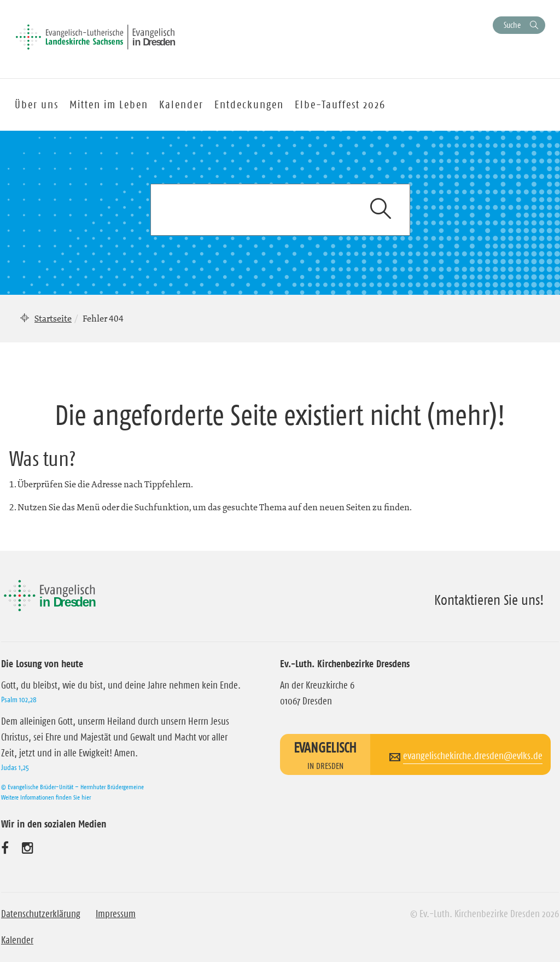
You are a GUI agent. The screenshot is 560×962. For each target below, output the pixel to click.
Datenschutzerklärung (41, 914)
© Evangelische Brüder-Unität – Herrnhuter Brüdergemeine (72, 787)
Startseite (53, 318)
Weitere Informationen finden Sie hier (46, 797)
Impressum (116, 914)
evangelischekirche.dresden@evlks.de (473, 756)
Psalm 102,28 (19, 699)
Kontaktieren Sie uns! (489, 600)
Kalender (17, 940)
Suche (512, 25)
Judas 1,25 (15, 767)
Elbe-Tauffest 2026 (340, 104)
